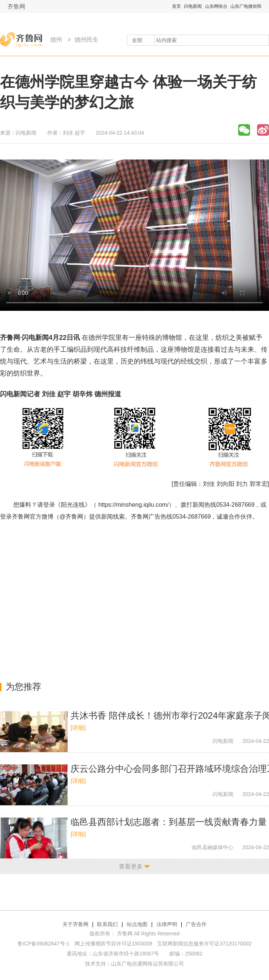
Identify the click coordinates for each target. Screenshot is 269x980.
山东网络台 (216, 6)
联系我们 (107, 924)
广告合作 (196, 924)
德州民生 (87, 40)
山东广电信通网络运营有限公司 (148, 964)
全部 (137, 40)
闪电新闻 (193, 6)
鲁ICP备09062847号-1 (43, 944)
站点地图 (137, 924)
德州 (56, 40)
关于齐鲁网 (75, 924)
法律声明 (167, 924)
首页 (176, 6)
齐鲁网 (16, 7)
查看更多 (131, 866)
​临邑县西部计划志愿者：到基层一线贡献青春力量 (169, 822)
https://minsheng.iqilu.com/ (133, 505)
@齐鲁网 (71, 517)
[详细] (78, 728)
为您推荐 (23, 686)
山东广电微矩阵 (246, 6)
